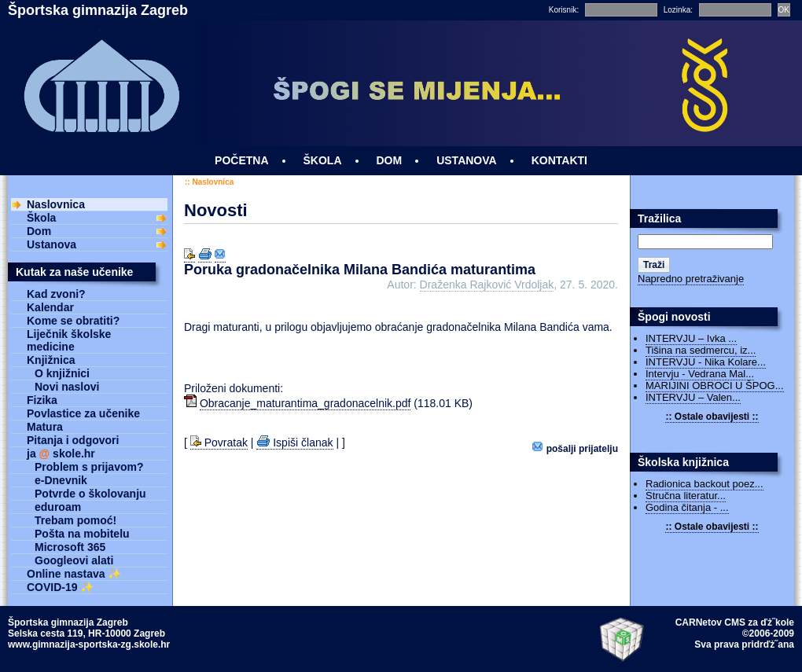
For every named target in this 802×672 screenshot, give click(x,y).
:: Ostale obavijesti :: (712, 417)
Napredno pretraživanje (691, 279)
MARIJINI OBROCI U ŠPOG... (715, 386)
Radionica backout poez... (705, 484)
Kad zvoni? (56, 294)
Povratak (219, 442)
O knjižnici (62, 373)
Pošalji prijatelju (575, 448)
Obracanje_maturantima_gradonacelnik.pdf (305, 403)
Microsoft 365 (70, 547)
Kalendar (50, 307)
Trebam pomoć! (75, 520)
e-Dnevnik (61, 480)
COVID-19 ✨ (60, 587)
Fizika (42, 400)
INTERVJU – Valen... (693, 397)
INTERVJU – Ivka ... (691, 338)
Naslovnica (213, 182)
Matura (45, 427)
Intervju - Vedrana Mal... (700, 374)
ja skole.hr (61, 454)
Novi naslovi (67, 387)
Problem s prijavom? (89, 467)
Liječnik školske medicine (69, 340)
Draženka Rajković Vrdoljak (487, 285)
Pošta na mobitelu (82, 534)
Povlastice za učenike (83, 413)
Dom (39, 231)
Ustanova (52, 244)
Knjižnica (51, 360)
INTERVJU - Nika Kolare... (706, 362)
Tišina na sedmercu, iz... (701, 350)
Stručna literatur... (686, 496)
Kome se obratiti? (73, 321)
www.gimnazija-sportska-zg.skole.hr (89, 644)
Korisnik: (564, 10)
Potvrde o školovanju (90, 494)
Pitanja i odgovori (73, 440)
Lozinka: (678, 10)
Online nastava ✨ (74, 574)
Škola (41, 218)
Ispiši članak (294, 442)
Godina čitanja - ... (687, 507)
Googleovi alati (74, 560)
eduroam (58, 507)
